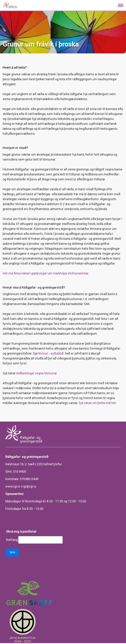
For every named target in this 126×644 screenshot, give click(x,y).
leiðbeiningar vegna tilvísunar (37, 373)
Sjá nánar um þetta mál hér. (98, 403)
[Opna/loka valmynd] (121, 5)
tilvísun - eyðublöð (51, 353)
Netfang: (12, 540)
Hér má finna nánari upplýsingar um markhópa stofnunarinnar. (46, 273)
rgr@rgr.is (29, 486)
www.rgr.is (13, 486)
